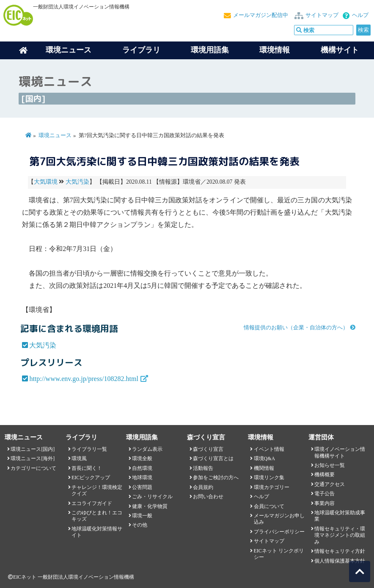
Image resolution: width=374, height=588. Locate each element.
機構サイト (340, 50)
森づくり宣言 (208, 449)
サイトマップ (322, 15)
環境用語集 (210, 50)
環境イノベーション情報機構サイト (340, 452)
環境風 (79, 458)
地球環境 (142, 478)
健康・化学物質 (150, 506)
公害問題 (142, 487)
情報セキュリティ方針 (340, 551)
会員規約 (203, 487)
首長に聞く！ (87, 468)
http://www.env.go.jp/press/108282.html (84, 379)
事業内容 (324, 503)
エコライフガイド (92, 503)
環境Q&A (264, 458)
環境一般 (142, 516)
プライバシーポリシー (279, 532)
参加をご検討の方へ (216, 478)
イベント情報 (269, 449)
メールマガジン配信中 (261, 15)
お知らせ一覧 (330, 465)
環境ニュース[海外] (33, 458)
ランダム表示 (147, 449)
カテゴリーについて (33, 468)
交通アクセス (330, 484)
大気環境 (46, 182)
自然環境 (142, 468)
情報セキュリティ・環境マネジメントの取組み (340, 535)
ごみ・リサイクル (152, 497)
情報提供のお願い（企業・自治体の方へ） (296, 328)
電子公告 (324, 494)
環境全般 (142, 458)
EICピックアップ (91, 478)
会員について (269, 506)
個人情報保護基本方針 (340, 561)
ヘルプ (360, 15)
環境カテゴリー (272, 487)
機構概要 (324, 475)
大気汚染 (77, 182)
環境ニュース (55, 135)
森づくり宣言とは (213, 458)
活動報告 (203, 468)
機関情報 (264, 468)
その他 (140, 525)
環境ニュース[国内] (33, 449)
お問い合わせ (208, 497)
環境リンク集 (269, 478)
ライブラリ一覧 (89, 449)
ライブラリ (141, 50)
